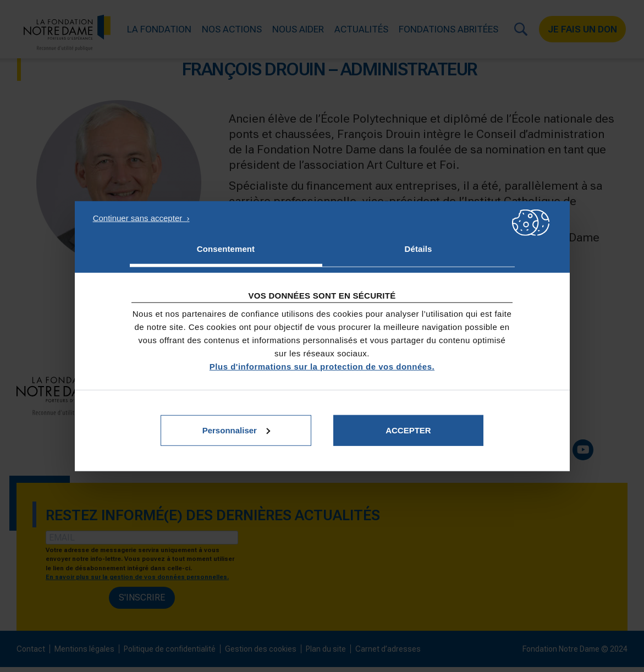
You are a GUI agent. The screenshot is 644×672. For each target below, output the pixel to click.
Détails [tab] (419, 249)
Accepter (408, 430)
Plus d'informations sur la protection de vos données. (322, 366)
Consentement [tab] (226, 249)
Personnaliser (236, 430)
